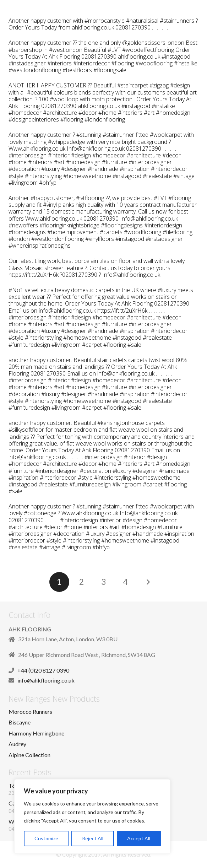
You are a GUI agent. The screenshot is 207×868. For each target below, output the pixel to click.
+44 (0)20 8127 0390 (43, 670)
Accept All (139, 838)
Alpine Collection (29, 755)
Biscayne (20, 722)
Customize (46, 838)
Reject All (93, 838)
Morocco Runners (30, 711)
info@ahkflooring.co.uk (46, 680)
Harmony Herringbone (36, 733)
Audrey (17, 744)
